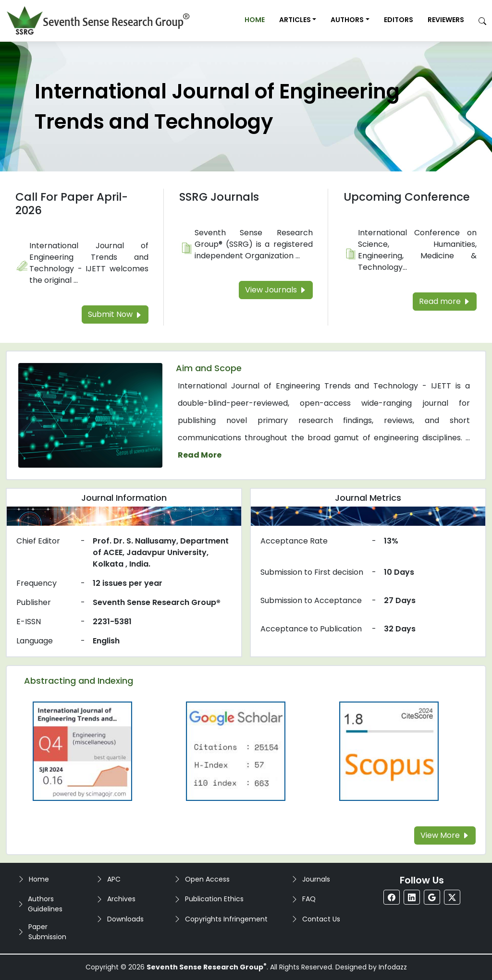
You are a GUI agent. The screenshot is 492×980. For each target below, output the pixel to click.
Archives (121, 899)
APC (114, 879)
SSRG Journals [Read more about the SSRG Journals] (219, 197)
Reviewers (446, 20)
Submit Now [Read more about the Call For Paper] (115, 314)
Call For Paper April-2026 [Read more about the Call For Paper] (72, 204)
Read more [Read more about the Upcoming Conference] (445, 301)
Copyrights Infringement (226, 919)
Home (255, 20)
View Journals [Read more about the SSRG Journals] (276, 290)
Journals (316, 879)
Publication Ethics (214, 899)
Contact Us (321, 919)
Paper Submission (47, 932)
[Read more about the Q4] (83, 751)
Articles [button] (295, 20)
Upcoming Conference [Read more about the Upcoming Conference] (407, 197)
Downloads (125, 919)
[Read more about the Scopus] (389, 751)
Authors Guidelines (45, 904)
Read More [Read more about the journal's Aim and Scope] (200, 455)
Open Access (207, 879)
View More (445, 835)
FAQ (309, 899)
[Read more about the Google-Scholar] (236, 751)
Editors (399, 20)
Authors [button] (347, 20)
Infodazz (393, 967)
